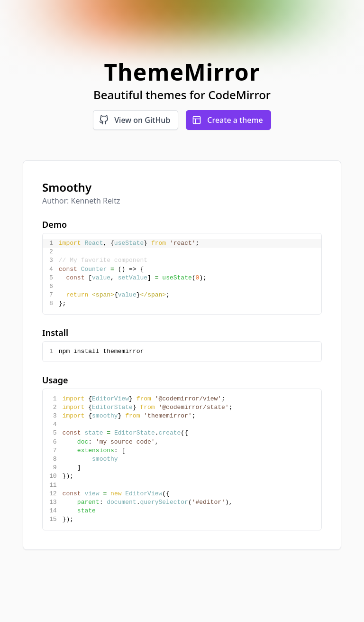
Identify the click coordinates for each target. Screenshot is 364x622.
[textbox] (189, 274)
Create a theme (227, 120)
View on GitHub (135, 120)
